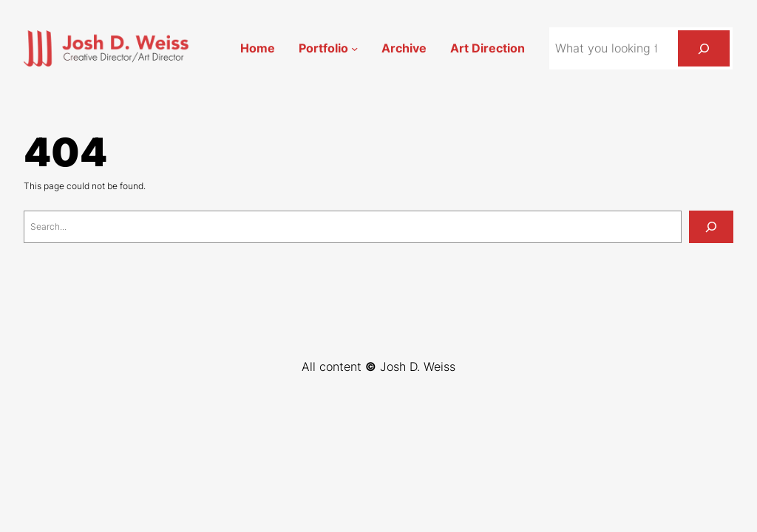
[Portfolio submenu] (354, 48)
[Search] (704, 48)
